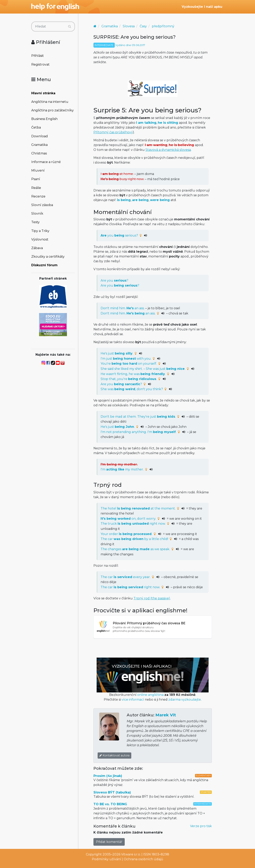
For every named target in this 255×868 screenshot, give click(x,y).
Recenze (38, 196)
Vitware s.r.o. (131, 854)
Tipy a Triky (40, 231)
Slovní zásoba (42, 205)
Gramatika (39, 145)
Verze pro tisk (201, 826)
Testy (35, 222)
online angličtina (150, 695)
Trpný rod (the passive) (152, 598)
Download (40, 136)
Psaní (36, 179)
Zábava (37, 248)
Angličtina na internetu (50, 102)
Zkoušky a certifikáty (48, 257)
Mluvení (38, 170)
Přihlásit (38, 56)
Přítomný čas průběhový (113, 132)
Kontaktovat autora (114, 755)
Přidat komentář (109, 842)
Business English (44, 119)
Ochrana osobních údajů (143, 859)
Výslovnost (40, 239)
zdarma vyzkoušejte (185, 700)
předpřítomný (163, 26)
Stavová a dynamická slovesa (168, 150)
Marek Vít (166, 715)
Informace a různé (46, 162)
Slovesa (129, 26)
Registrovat (40, 64)
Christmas (39, 153)
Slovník (37, 214)
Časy (143, 26)
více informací (133, 700)
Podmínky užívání (106, 859)
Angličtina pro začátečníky (52, 110)
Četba (36, 127)
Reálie (36, 188)
